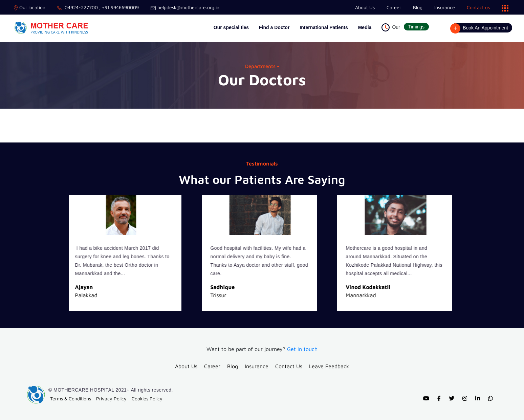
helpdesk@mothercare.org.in (185, 7)
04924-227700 (78, 7)
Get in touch (302, 349)
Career (394, 7)
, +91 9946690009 (118, 7)
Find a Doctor (274, 27)
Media (365, 27)
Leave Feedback (329, 366)
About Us (365, 7)
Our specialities (231, 27)
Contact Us (289, 366)
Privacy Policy (111, 398)
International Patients (324, 27)
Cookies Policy (147, 398)
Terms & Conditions (71, 398)
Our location (30, 7)
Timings (417, 27)
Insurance (445, 7)
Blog (418, 7)
